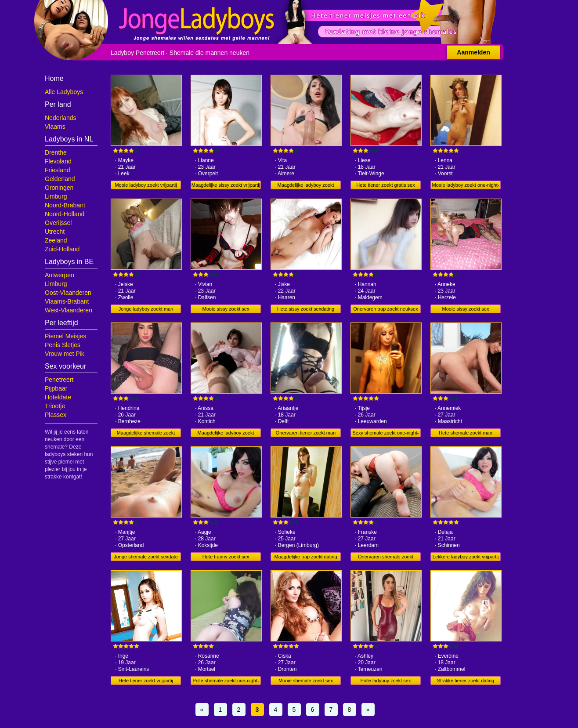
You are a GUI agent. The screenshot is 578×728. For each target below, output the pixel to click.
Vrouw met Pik (65, 354)
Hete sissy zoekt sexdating (306, 309)
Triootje (55, 406)
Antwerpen (60, 275)
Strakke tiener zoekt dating (466, 681)
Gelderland (60, 179)
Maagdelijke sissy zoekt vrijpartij (226, 185)
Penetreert (59, 380)
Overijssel (58, 223)
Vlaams (55, 127)
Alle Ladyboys (64, 92)
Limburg (56, 196)
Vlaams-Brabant (67, 301)
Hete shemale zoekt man (466, 433)
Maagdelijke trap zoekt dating (305, 557)
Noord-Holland (65, 214)
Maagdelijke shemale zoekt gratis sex (146, 434)
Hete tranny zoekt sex (226, 557)
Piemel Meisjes (65, 336)
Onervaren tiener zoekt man (306, 433)
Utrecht (55, 232)
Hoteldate (58, 397)
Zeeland (56, 240)
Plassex (56, 415)
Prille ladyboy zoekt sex (386, 681)
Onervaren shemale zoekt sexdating (386, 558)
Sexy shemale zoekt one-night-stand (385, 434)
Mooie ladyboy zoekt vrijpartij (146, 185)
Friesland (58, 170)
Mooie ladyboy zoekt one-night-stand (466, 186)
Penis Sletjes (63, 345)
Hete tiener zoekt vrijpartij (146, 681)
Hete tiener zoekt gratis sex (385, 185)
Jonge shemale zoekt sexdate (146, 557)
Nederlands (61, 118)
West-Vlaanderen (69, 310)
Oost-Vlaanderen (68, 293)
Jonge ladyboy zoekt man (146, 309)
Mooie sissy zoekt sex (226, 309)
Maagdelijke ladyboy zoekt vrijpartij (226, 434)
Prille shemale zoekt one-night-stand (226, 681)
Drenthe (56, 152)
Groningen (59, 188)
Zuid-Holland (62, 249)
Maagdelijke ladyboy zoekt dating (305, 186)
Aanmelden (473, 52)
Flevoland (58, 161)
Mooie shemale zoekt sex (306, 681)
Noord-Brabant (65, 205)
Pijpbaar (56, 388)
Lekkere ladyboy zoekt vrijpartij (466, 557)
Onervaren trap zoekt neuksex (385, 309)
